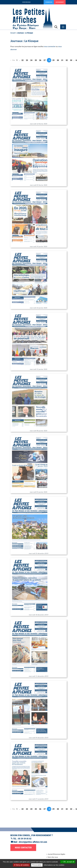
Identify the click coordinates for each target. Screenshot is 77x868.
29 (53, 60)
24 (31, 60)
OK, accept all (68, 862)
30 (58, 60)
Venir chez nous (53, 857)
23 (27, 60)
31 (62, 60)
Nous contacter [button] (23, 848)
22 (23, 60)
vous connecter (50, 46)
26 (40, 60)
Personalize (37, 865)
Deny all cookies (21, 865)
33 (71, 60)
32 (67, 60)
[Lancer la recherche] (56, 27)
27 (45, 60)
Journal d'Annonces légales (56, 854)
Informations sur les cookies (54, 865)
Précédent (14, 60)
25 (36, 60)
